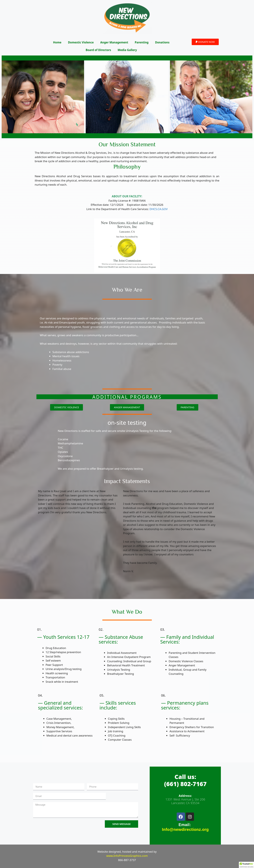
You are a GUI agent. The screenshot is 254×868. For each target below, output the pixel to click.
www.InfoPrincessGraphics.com (127, 856)
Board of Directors (98, 50)
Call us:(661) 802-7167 (185, 780)
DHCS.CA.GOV (159, 209)
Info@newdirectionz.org (185, 829)
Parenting (142, 42)
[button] (205, 42)
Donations (162, 42)
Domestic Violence (81, 42)
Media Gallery (127, 50)
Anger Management (114, 42)
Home (57, 42)
